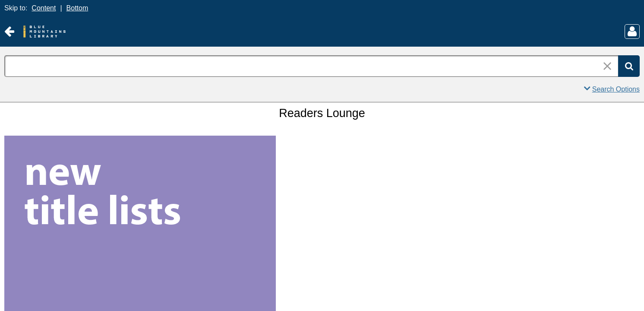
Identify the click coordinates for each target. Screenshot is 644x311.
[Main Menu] (632, 32)
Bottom (77, 8)
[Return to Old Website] (9, 32)
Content (44, 8)
